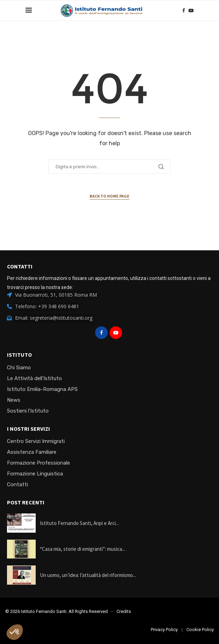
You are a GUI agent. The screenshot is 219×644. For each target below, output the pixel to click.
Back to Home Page (109, 196)
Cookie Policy (200, 630)
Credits (124, 611)
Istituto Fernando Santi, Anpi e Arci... (79, 523)
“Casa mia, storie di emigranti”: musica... (83, 549)
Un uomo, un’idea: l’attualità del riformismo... (88, 575)
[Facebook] (184, 10)
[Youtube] (191, 10)
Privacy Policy (164, 630)
